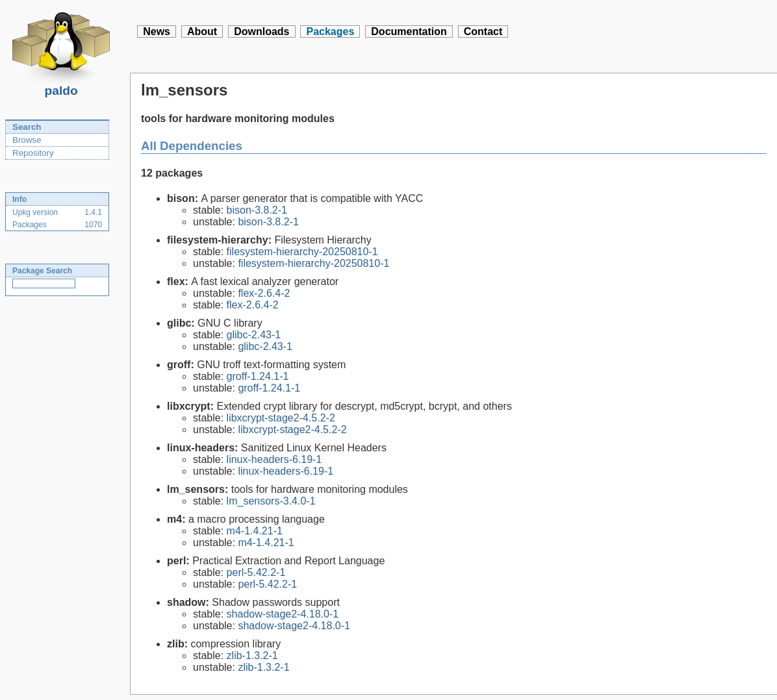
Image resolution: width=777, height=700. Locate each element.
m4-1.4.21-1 (255, 531)
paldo (61, 87)
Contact (483, 31)
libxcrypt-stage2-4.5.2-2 (281, 418)
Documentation (409, 31)
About (202, 31)
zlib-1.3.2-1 (252, 656)
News (157, 31)
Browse (27, 140)
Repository (33, 153)
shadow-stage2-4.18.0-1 (283, 614)
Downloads (261, 31)
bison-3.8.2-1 (257, 210)
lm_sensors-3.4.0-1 (271, 501)
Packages (330, 31)
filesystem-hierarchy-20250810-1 (302, 252)
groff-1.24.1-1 (258, 376)
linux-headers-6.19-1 (274, 459)
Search (27, 127)
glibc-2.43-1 (254, 335)
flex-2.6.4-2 (264, 293)
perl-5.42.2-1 (256, 572)
